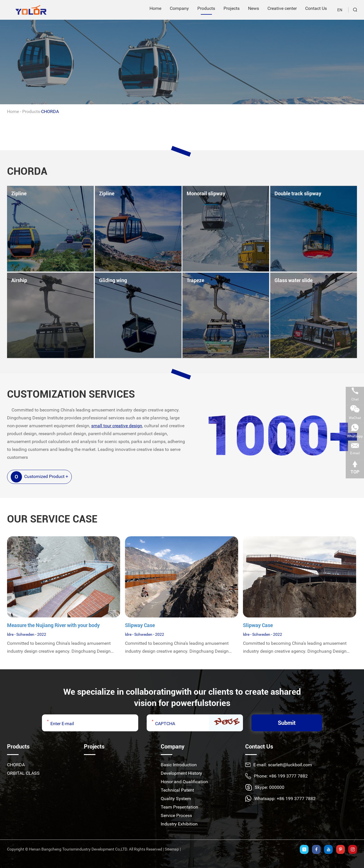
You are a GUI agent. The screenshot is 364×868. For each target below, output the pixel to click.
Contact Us (259, 747)
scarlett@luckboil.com (290, 765)
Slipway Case (140, 625)
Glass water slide (293, 280)
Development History (181, 773)
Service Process (176, 815)
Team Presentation (179, 807)
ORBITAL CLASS (23, 773)
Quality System (176, 799)
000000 (277, 787)
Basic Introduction (179, 765)
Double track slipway (298, 193)
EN (340, 10)
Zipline (19, 193)
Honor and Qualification (184, 782)
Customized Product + (39, 477)
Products (31, 111)
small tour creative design (117, 426)
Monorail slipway (206, 193)
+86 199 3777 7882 (296, 799)
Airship (19, 280)
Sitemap (172, 849)
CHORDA (50, 111)
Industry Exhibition (179, 824)
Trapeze (195, 280)
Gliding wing (113, 280)
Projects (94, 747)
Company (173, 747)
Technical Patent (177, 790)
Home (13, 111)
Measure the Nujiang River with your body (53, 625)
